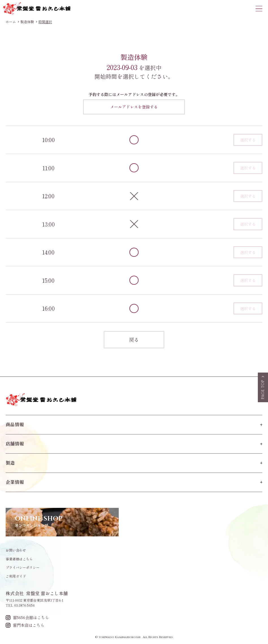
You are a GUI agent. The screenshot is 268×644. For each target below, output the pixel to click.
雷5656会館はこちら (27, 618)
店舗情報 (15, 443)
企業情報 (15, 482)
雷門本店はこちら (25, 625)
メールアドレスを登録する (134, 107)
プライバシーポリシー (23, 567)
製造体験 (27, 22)
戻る (134, 340)
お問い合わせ (16, 550)
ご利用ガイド (16, 576)
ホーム (11, 22)
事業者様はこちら (19, 559)
